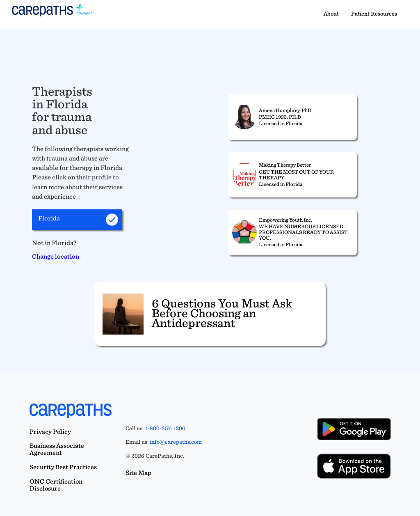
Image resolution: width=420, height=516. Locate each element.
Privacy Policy (50, 432)
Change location (56, 256)
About (331, 14)
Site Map (138, 473)
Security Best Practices (63, 467)
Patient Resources (374, 14)
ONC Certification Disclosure (56, 485)
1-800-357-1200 (165, 428)
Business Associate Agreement (57, 449)
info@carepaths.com (176, 442)
